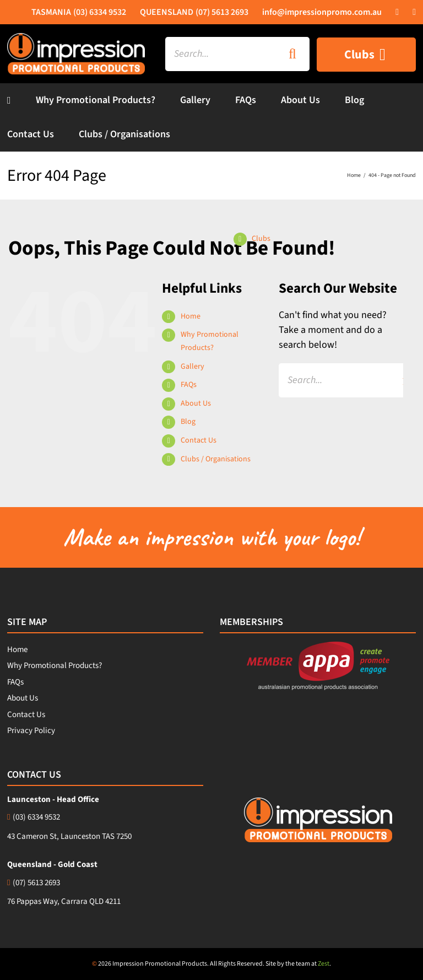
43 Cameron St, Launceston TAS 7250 (69, 836)
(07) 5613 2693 (34, 883)
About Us (196, 403)
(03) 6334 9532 (34, 817)
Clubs (261, 239)
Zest (324, 964)
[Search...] (220, 54)
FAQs (189, 385)
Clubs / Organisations (216, 459)
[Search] (292, 54)
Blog (188, 422)
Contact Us (199, 440)
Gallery (192, 367)
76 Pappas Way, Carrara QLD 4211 (64, 901)
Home (191, 316)
